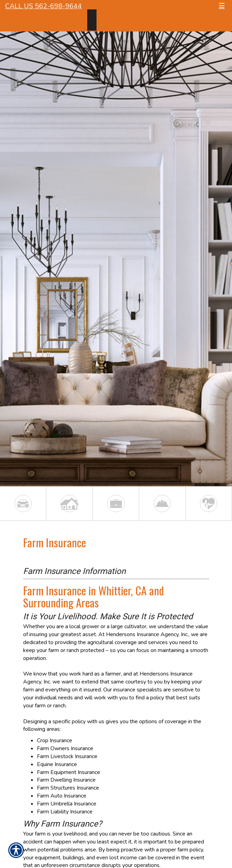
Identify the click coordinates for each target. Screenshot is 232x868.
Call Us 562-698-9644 (43, 6)
